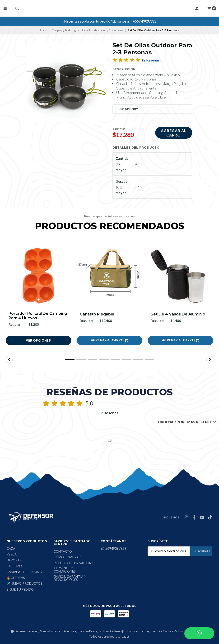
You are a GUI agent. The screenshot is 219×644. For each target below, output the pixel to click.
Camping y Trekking (64, 30)
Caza (11, 549)
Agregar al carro (174, 133)
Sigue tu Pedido (20, 590)
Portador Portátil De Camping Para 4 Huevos (38, 316)
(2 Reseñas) (151, 60)
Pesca (12, 555)
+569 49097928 (144, 21)
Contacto (63, 552)
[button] (110, 340)
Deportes (15, 560)
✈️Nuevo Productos (25, 584)
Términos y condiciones (65, 570)
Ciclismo (14, 566)
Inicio (44, 30)
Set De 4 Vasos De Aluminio (178, 314)
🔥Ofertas (16, 578)
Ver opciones (38, 340)
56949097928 (113, 549)
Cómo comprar (67, 557)
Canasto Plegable (97, 314)
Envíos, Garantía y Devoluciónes (70, 578)
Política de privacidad (73, 563)
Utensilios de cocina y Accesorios (102, 30)
